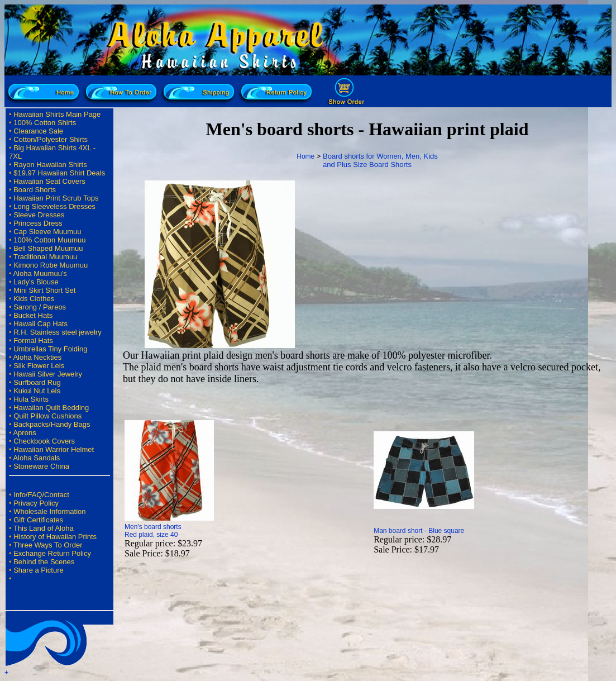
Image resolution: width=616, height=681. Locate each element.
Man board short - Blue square (419, 531)
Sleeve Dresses (39, 215)
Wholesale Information (49, 511)
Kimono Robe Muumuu (51, 265)
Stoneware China (41, 466)
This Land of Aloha (44, 528)
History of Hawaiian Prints (55, 537)
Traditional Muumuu (45, 257)
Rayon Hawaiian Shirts (50, 165)
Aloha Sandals (36, 458)
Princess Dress (38, 223)
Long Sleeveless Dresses (54, 206)
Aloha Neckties (37, 357)
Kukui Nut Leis (37, 391)
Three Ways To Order (48, 545)
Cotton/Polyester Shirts (51, 139)
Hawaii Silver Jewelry (48, 374)
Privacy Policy (36, 503)
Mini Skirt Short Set (44, 290)
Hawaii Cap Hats (40, 324)
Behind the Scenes (44, 562)
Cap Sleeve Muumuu (47, 232)
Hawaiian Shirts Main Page (57, 114)
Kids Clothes (34, 299)
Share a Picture (39, 570)
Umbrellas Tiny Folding (50, 349)
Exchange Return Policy (52, 553)
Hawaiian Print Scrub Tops (56, 198)
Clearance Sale (38, 131)
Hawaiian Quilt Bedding (51, 408)
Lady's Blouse (36, 282)
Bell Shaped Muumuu (48, 248)
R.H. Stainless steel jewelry (58, 332)
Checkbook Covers (44, 441)
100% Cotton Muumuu (49, 240)
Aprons (24, 433)
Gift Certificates (38, 520)
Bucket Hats (33, 315)
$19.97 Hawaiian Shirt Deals (59, 173)
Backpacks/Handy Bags (52, 424)
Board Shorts (35, 190)
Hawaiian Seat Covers (49, 181)
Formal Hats (33, 340)
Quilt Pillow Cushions (47, 416)
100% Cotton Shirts (45, 123)
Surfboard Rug (37, 382)
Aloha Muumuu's (40, 273)
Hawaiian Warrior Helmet (54, 449)
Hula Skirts (31, 399)
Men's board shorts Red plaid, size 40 (153, 531)
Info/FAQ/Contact (41, 495)
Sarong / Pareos (40, 307)
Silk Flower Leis (39, 366)
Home (305, 156)
